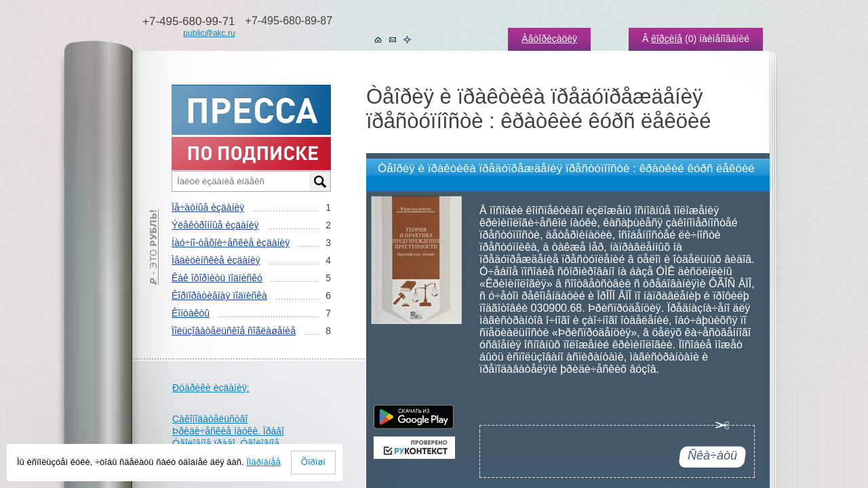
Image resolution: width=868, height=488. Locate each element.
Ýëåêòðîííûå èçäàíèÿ (215, 225)
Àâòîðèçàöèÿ (549, 39)
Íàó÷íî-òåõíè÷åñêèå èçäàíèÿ (231, 243)
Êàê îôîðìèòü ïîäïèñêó (217, 278)
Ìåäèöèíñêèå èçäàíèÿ (216, 260)
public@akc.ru (209, 33)
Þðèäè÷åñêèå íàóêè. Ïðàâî (228, 431)
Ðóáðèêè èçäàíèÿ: (211, 388)
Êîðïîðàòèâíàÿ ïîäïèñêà (219, 296)
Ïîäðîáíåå (263, 462)
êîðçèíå (667, 39)
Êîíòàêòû (191, 313)
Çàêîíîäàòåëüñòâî (210, 419)
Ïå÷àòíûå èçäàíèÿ (208, 207)
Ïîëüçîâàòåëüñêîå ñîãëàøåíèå (234, 331)
